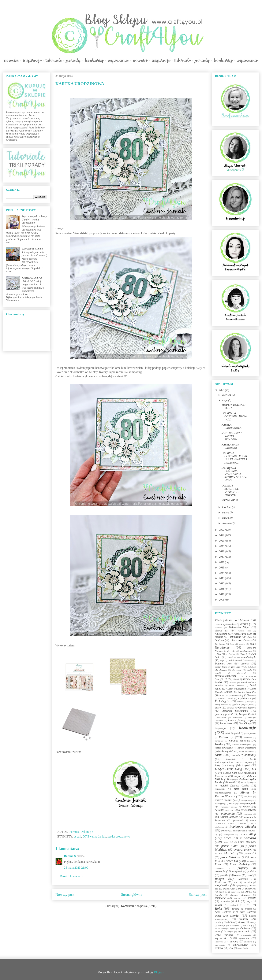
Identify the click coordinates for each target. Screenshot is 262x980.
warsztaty (248, 925)
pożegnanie (229, 834)
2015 (222, 568)
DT (225, 679)
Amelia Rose (244, 631)
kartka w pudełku (227, 751)
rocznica (248, 882)
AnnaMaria (240, 634)
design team (221, 667)
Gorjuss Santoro (247, 708)
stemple (252, 898)
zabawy (234, 942)
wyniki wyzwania (224, 935)
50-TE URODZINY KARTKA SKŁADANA (232, 436)
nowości (219, 810)
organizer (242, 823)
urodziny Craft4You (224, 922)
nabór (241, 804)
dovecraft (242, 673)
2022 (222, 530)
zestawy (219, 948)
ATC (250, 637)
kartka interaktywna (242, 745)
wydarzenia (244, 932)
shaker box (251, 889)
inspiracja (220, 728)
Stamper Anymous (240, 895)
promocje (220, 871)
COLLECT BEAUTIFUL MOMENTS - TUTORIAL (230, 490)
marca (226, 513)
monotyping (220, 804)
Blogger (159, 972)
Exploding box (223, 701)
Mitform (248, 797)
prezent (250, 861)
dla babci (248, 667)
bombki (242, 644)
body (232, 644)
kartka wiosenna (246, 751)
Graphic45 (245, 714)
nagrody (252, 803)
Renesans (243, 879)
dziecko (233, 682)
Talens (218, 905)
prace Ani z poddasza (240, 838)
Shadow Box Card (232, 889)
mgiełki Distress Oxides (234, 786)
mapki (232, 779)
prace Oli (250, 854)
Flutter (240, 701)
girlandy (231, 708)
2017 (222, 557)
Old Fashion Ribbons (226, 817)
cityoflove (232, 657)
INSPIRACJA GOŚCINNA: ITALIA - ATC (234, 416)
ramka (238, 875)
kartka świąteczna (224, 748)
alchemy (218, 627)
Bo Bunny (220, 644)
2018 (222, 551)
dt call (77, 836)
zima (231, 948)
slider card (236, 892)
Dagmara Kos (223, 664)
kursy (217, 765)
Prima (218, 864)
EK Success (224, 695)
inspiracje (247, 728)
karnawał (219, 741)
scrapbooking (222, 885)
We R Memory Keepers (225, 929)
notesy (246, 807)
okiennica (248, 814)
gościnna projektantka (236, 711)
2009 (222, 600)
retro (236, 882)
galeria (237, 704)
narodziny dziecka (229, 807)
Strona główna (132, 895)
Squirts (218, 895)
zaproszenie (220, 945)
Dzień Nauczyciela (237, 689)
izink (228, 733)
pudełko (224, 875)
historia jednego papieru (242, 720)
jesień (237, 733)
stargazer (238, 898)
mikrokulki (220, 789)
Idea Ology (245, 723)
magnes (238, 776)
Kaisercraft (226, 737)
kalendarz (248, 738)
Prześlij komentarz (72, 876)
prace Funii (230, 846)
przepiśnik (237, 871)
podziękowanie (240, 831)
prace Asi (228, 842)
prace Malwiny (243, 850)
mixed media (223, 800)
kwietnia (227, 507)
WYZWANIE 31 (230, 500)
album (244, 624)
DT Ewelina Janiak (94, 836)
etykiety (253, 695)
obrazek (252, 810)
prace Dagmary (247, 842)
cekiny (218, 654)
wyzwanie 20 (221, 942)
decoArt (245, 664)
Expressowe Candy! (32, 249)
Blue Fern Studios (240, 640)
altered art (222, 631)
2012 (222, 584)
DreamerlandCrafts (225, 676)
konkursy (250, 755)
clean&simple (249, 657)
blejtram (219, 640)
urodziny (244, 919)
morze (232, 804)
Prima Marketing (240, 864)
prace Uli (232, 861)
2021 (222, 535)
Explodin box (245, 698)
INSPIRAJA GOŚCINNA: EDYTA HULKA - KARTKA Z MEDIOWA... (234, 458)
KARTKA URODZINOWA (232, 426)
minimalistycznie (223, 793)
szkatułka (225, 901)
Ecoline (228, 692)
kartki (219, 755)
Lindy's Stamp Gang (228, 769)
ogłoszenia (228, 814)
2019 (222, 546)
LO (254, 769)
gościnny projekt (224, 714)
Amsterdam (221, 634)
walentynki (234, 925)
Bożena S (70, 856)
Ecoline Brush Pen (247, 692)
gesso (218, 708)
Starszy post (198, 895)
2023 (222, 390)
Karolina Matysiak (239, 741)
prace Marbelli (225, 853)
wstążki (230, 932)
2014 (222, 573)
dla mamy (237, 670)
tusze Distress (223, 912)
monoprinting (247, 800)
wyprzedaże (246, 935)
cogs (222, 660)
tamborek (234, 905)
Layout (246, 765)
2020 (222, 541)
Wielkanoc (245, 928)
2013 (222, 578)
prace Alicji (248, 834)
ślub (237, 901)
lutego (226, 518)
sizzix (222, 892)
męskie (253, 782)
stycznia (227, 523)
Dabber (249, 660)
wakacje (222, 925)
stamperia (220, 898)
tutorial (235, 916)
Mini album (241, 789)
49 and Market (239, 620)
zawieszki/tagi (241, 945)
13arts (218, 620)
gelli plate (249, 704)
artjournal (235, 637)
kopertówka (231, 759)
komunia (236, 755)
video (241, 922)
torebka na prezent (242, 909)
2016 (222, 562)
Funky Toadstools (222, 704)
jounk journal (250, 733)
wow (217, 932)
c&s (233, 651)
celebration (230, 654)
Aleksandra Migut (239, 627)
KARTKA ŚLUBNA (32, 278)
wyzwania (221, 938)
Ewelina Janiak (226, 698)
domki (218, 673)
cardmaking (246, 651)
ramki (250, 875)
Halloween (237, 717)
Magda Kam (230, 773)
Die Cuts (236, 667)
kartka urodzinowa (119, 836)
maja (225, 400)
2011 (222, 589)
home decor (226, 723)
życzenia (241, 948)
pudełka (252, 871)
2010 (222, 594)
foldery (250, 701)
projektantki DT (223, 868)
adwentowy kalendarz (225, 624)
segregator (240, 886)
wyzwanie (244, 938)
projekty (243, 868)
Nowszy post (65, 895)
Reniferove (221, 882)
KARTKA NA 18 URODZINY (230, 446)
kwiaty (231, 765)
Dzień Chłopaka (237, 686)
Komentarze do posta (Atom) (139, 906)
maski (232, 782)
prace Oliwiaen (230, 857)
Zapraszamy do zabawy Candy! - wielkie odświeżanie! (34, 220)
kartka (219, 744)
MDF (243, 782)
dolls (249, 670)
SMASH (249, 892)
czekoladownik (235, 660)
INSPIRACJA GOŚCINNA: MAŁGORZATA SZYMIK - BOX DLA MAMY (234, 474)
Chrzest (243, 654)
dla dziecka (221, 670)
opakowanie (238, 820)
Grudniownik (221, 717)
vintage (253, 922)
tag (248, 901)
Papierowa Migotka (243, 827)
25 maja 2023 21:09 (76, 868)
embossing (238, 695)
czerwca (227, 395)
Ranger (220, 879)
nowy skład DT (237, 810)
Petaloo (225, 831)
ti (245, 905)
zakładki (248, 942)
